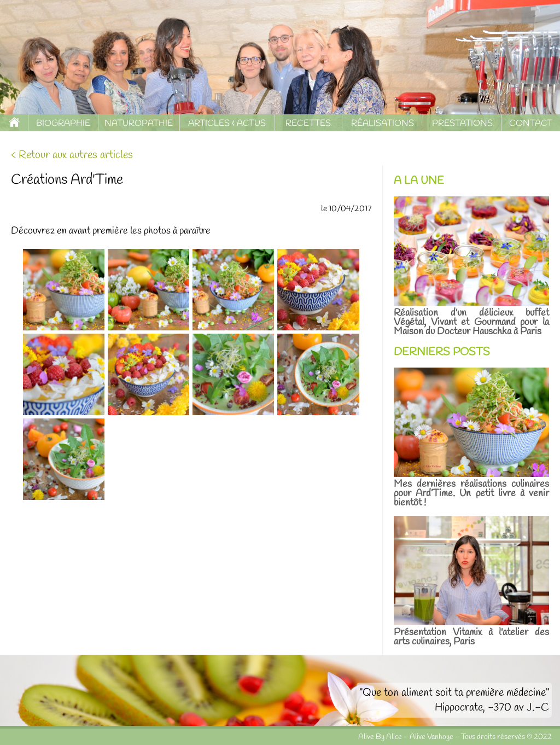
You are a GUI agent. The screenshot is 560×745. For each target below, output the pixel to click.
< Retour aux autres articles (72, 155)
